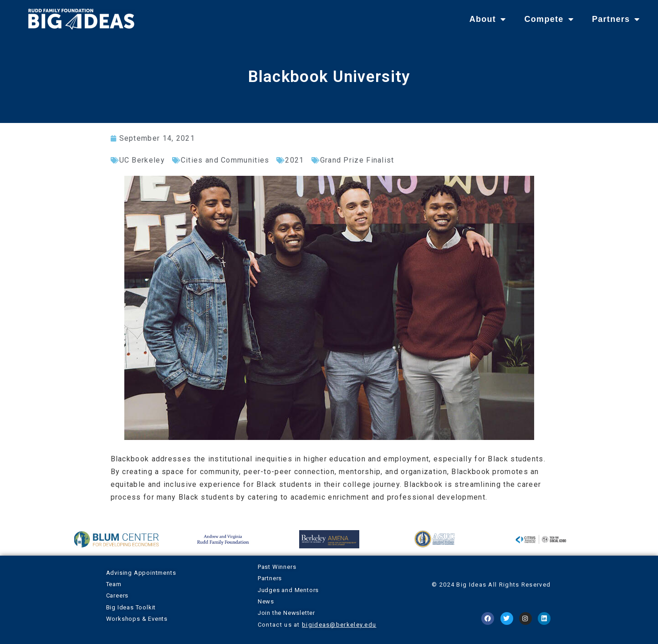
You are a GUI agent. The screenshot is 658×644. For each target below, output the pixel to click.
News (266, 601)
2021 (294, 160)
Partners (616, 19)
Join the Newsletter (286, 613)
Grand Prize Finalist (357, 160)
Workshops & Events (137, 619)
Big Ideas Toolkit (131, 607)
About (488, 19)
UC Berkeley (142, 160)
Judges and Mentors (288, 590)
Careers (117, 595)
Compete (549, 19)
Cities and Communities (225, 160)
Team (114, 584)
